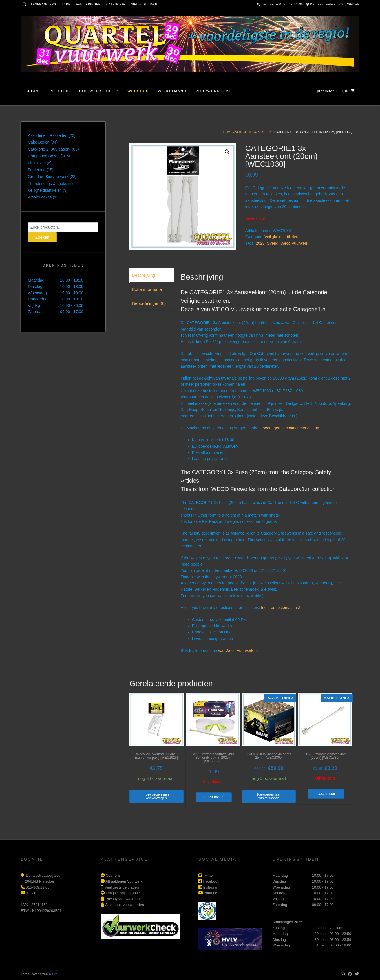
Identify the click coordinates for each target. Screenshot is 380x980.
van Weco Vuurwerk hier (240, 651)
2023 (260, 243)
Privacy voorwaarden (122, 899)
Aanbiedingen (88, 4)
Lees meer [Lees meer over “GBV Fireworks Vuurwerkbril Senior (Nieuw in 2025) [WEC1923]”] (214, 797)
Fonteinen (37, 170)
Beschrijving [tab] (144, 275)
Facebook (211, 881)
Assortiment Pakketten (48, 135)
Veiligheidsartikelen (253, 132)
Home (228, 132)
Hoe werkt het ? (99, 91)
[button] (227, 152)
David (31, 893)
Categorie (116, 4)
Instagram (211, 887)
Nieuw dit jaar (144, 4)
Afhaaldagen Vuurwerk (124, 881)
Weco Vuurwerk (294, 243)
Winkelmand (172, 91)
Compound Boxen (44, 156)
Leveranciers (44, 4)
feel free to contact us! (280, 608)
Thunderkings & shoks (47, 184)
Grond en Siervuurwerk (48, 177)
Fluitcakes (37, 163)
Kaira (53, 974)
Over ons (59, 91)
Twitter (208, 875)
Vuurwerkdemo (214, 91)
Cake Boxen (39, 142)
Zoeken (42, 237)
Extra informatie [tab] (147, 289)
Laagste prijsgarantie (123, 893)
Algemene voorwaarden (124, 905)
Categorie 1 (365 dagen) (49, 149)
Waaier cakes (40, 197)
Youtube (210, 893)
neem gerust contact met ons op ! (292, 428)
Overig (272, 243)
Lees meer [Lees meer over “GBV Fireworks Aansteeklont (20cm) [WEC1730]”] (326, 794)
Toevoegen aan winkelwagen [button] (156, 796)
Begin (32, 91)
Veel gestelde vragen (122, 887)
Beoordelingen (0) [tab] (149, 303)
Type (66, 4)
